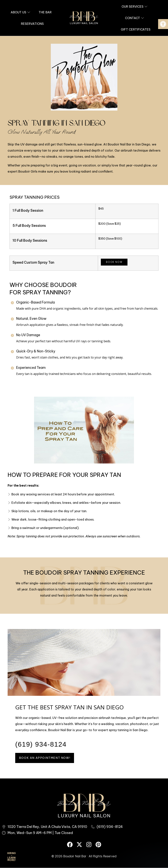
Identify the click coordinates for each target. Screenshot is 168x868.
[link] (163, 24)
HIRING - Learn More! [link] (12, 857)
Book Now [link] (114, 262)
